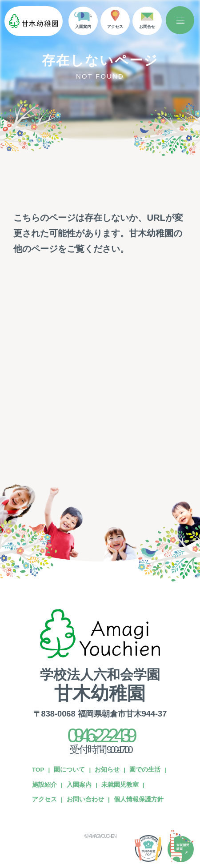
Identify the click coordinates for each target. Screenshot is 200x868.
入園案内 (79, 753)
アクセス (44, 768)
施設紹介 (44, 753)
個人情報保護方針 (139, 768)
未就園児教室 (120, 753)
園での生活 (145, 739)
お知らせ (107, 739)
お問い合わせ (85, 768)
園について (69, 739)
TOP (38, 739)
